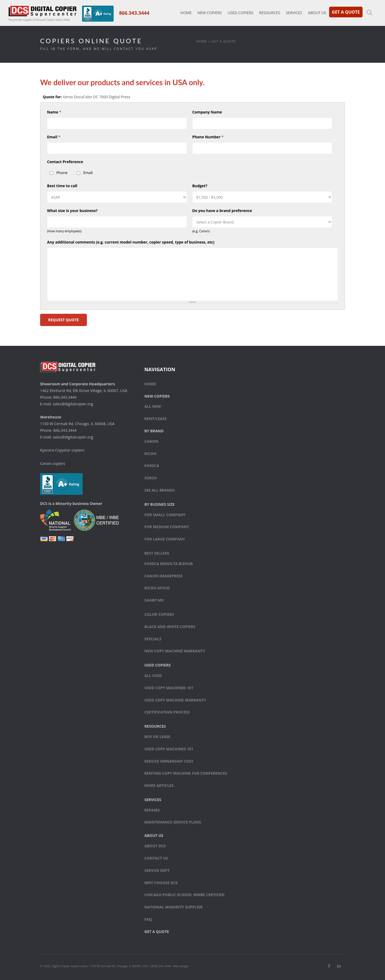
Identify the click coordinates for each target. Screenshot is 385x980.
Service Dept (157, 870)
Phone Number (208, 137)
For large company (165, 539)
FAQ (148, 919)
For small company (165, 515)
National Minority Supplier (174, 907)
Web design (180, 966)
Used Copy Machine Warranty (175, 700)
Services (294, 13)
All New (153, 406)
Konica (152, 466)
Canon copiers (53, 463)
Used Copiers (240, 13)
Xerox (151, 478)
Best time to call (62, 186)
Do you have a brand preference (222, 211)
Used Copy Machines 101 (169, 688)
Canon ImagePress (163, 576)
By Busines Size (159, 504)
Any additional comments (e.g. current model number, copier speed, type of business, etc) (131, 242)
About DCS (155, 846)
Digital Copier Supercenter (70, 966)
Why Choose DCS (161, 883)
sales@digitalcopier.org (73, 404)
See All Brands (160, 490)
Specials (153, 639)
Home (186, 13)
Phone (62, 173)
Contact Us (156, 858)
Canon (151, 441)
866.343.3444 (134, 13)
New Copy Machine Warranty (175, 651)
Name (54, 112)
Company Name (207, 112)
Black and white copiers (170, 627)
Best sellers (157, 553)
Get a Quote (346, 12)
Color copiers (159, 614)
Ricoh (150, 454)
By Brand (154, 431)
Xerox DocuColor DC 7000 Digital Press (97, 97)
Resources (269, 13)
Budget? (200, 186)
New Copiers (209, 13)
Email (54, 137)
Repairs (152, 810)
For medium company (167, 527)
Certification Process (167, 712)
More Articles (159, 785)
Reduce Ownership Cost (169, 761)
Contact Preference (65, 162)
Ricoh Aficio (157, 588)
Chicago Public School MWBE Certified (184, 895)
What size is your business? (72, 211)
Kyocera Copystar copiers (62, 450)
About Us (317, 13)
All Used (153, 675)
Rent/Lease (155, 419)
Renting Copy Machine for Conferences (186, 773)
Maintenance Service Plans (173, 822)
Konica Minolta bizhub (169, 564)
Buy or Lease (157, 737)
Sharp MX (154, 600)
